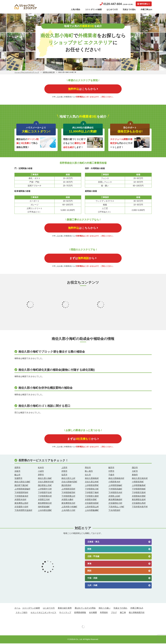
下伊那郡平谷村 (45, 493)
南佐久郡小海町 (45, 479)
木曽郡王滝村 (44, 500)
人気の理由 (75, 9)
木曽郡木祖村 (20, 500)
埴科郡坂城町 (44, 507)
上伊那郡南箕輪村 (22, 489)
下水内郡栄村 (114, 511)
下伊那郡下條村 (92, 493)
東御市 (135, 475)
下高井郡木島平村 (140, 507)
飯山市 (17, 475)
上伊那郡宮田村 (68, 489)
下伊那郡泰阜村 (21, 497)
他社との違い (105, 609)
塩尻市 (64, 475)
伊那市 (64, 472)
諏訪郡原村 (66, 486)
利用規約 (104, 613)
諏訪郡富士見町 (45, 486)
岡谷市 (88, 468)
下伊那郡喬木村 (45, 497)
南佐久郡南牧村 (92, 479)
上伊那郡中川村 (45, 489)
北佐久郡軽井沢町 (46, 482)
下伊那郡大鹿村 (92, 497)
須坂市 (17, 472)
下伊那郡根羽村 (68, 493)
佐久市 (88, 475)
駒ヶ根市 (89, 472)
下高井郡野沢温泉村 (23, 511)
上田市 (64, 468)
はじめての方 (112, 9)
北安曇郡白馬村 (139, 504)
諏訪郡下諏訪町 (21, 486)
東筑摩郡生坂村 (139, 500)
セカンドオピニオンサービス (43, 613)
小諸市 (41, 472)
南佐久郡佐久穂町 (22, 482)
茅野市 (41, 475)
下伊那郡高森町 (115, 489)
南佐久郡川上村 (68, 479)
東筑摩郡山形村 (21, 504)
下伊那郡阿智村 (21, 493)
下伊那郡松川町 (92, 489)
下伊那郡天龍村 (139, 493)
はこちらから (83, 89)
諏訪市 (135, 468)
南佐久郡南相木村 (116, 479)
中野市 (111, 472)
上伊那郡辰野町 (92, 486)
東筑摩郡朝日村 (45, 504)
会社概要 (93, 613)
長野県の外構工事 (49, 72)
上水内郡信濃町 (45, 511)
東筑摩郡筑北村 (68, 504)
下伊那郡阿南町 (139, 489)
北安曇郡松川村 (115, 504)
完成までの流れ (129, 9)
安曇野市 (18, 479)
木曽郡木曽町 (91, 500)
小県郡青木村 (114, 482)
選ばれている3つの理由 (85, 609)
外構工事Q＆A (137, 609)
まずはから (83, 259)
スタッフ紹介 (22, 613)
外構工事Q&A (146, 9)
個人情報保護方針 (137, 613)
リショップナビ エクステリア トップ (27, 72)
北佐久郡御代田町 (69, 482)
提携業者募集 (80, 613)
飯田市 (111, 468)
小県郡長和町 (138, 482)
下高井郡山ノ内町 (116, 507)
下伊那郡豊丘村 (68, 497)
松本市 (41, 468)
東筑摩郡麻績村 (115, 500)
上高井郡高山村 (92, 507)
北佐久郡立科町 (92, 482)
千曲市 (111, 475)
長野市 (17, 468)
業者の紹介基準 (65, 609)
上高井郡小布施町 (69, 507)
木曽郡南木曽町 (139, 497)
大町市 (135, 472)
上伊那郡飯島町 (139, 486)
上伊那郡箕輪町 (115, 486)
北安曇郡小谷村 (21, 507)
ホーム (17, 609)
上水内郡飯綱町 (92, 511)
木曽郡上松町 (114, 497)
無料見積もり (144, 4)
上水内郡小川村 (68, 511)
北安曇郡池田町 (92, 504)
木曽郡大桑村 (67, 500)
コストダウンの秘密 (93, 9)
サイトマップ (65, 613)
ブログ (114, 613)
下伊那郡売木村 (115, 493)
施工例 (123, 613)
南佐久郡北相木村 (140, 479)
